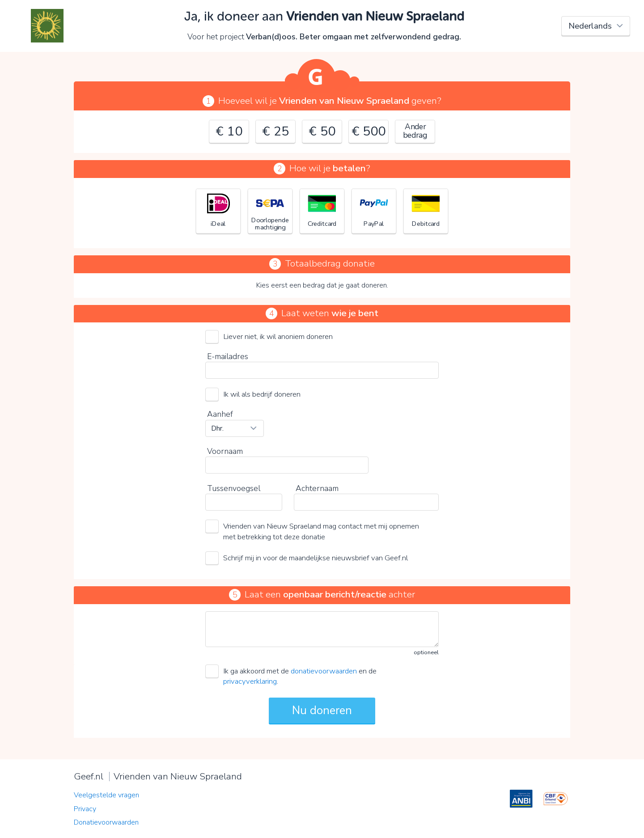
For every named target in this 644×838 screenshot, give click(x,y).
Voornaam (225, 451)
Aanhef (220, 414)
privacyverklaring (250, 681)
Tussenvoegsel (234, 488)
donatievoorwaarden (324, 671)
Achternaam (317, 488)
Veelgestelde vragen (106, 795)
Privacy (85, 809)
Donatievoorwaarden (106, 822)
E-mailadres (228, 356)
